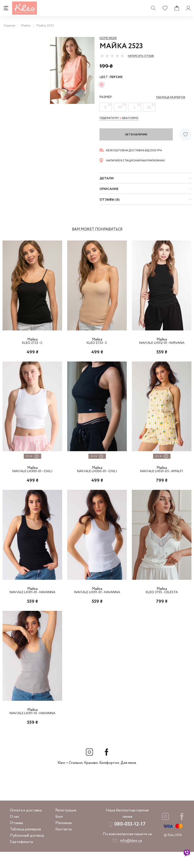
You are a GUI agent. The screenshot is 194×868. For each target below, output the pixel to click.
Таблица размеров (25, 846)
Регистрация (66, 827)
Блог (59, 833)
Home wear (108, 38)
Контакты (64, 846)
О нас (15, 833)
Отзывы (16, 839)
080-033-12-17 (130, 840)
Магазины (64, 839)
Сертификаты (21, 858)
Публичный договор (27, 852)
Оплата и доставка (26, 827)
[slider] (112, 56)
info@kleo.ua (131, 857)
